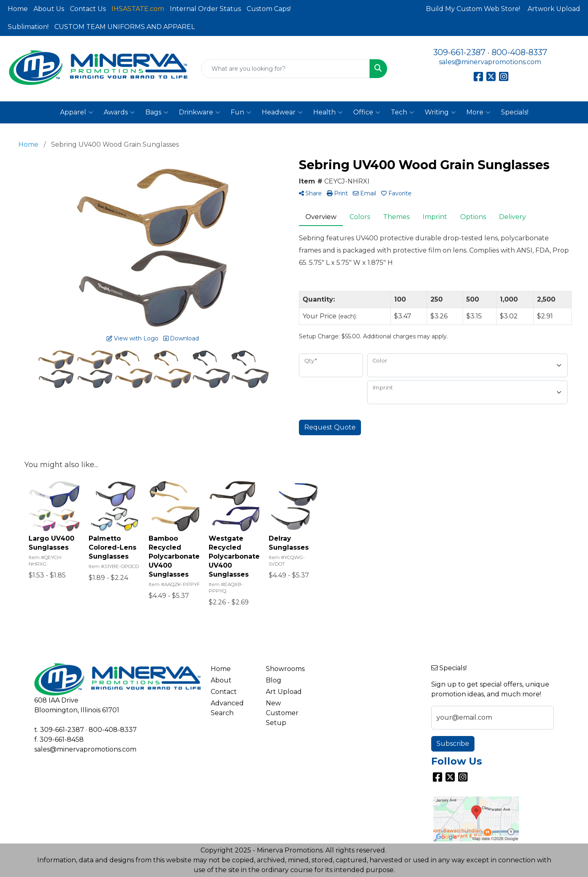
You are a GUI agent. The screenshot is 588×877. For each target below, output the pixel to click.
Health (328, 112)
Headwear (282, 112)
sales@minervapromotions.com (490, 62)
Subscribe (453, 744)
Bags (157, 112)
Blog (274, 680)
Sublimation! (28, 27)
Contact (224, 692)
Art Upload (284, 692)
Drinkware (199, 112)
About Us (49, 9)
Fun (241, 112)
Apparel (77, 112)
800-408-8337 (519, 52)
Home (18, 9)
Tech (402, 112)
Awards (119, 112)
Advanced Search (227, 708)
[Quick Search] (285, 69)
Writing (440, 112)
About (221, 680)
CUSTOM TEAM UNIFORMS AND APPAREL (125, 27)
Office (367, 112)
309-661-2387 (459, 52)
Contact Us (88, 9)
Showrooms (285, 669)
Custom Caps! (269, 9)
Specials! (515, 112)
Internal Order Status (205, 9)
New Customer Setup (282, 713)
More (478, 112)
